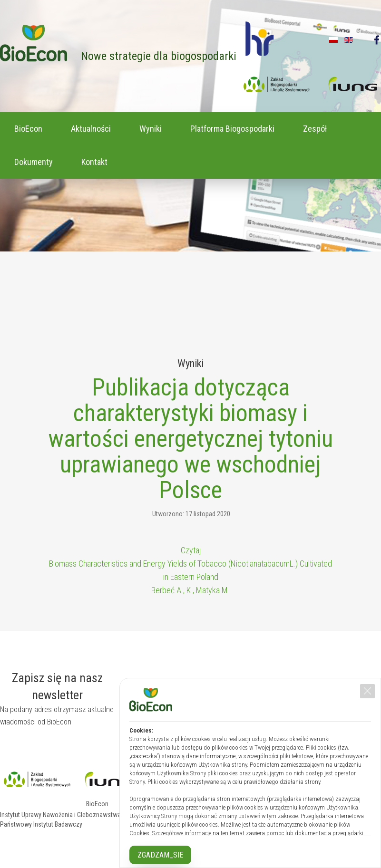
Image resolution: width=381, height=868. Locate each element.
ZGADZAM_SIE (160, 855)
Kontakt (94, 162)
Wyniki (151, 129)
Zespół (315, 129)
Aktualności (91, 129)
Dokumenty (34, 162)
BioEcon (28, 129)
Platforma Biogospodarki (232, 129)
